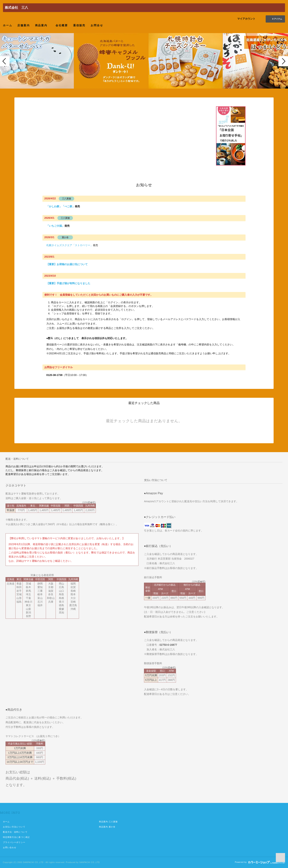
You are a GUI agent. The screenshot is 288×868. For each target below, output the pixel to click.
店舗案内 (24, 25)
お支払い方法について (14, 827)
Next (283, 61)
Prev (5, 61)
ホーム (8, 25)
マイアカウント (246, 19)
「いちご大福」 (55, 226)
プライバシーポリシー (14, 842)
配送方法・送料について (15, 832)
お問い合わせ (10, 847)
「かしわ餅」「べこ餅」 (61, 206)
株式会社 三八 (16, 8)
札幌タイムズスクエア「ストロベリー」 (70, 245)
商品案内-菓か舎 (107, 827)
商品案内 (43, 25)
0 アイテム (275, 19)
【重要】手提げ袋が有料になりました (68, 283)
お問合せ (97, 25)
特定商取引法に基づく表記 (16, 837)
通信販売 (79, 25)
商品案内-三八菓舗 (108, 822)
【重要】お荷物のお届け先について (67, 264)
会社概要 (62, 25)
